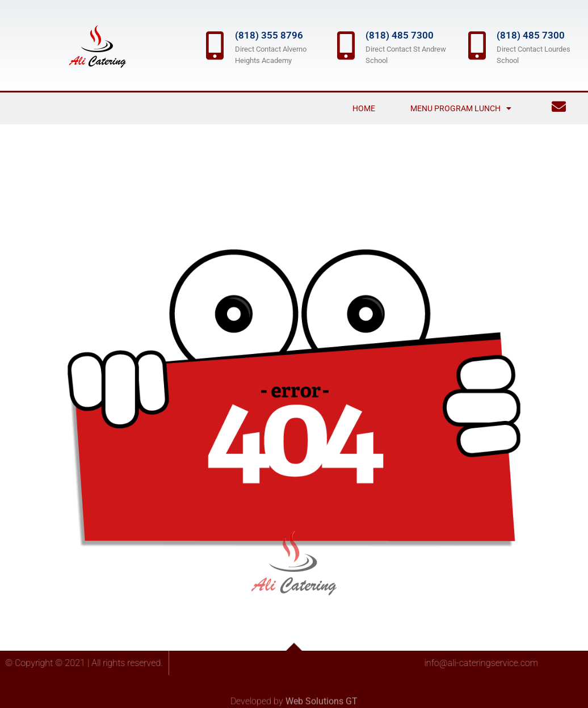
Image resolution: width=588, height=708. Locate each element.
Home (364, 108)
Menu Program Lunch (461, 108)
